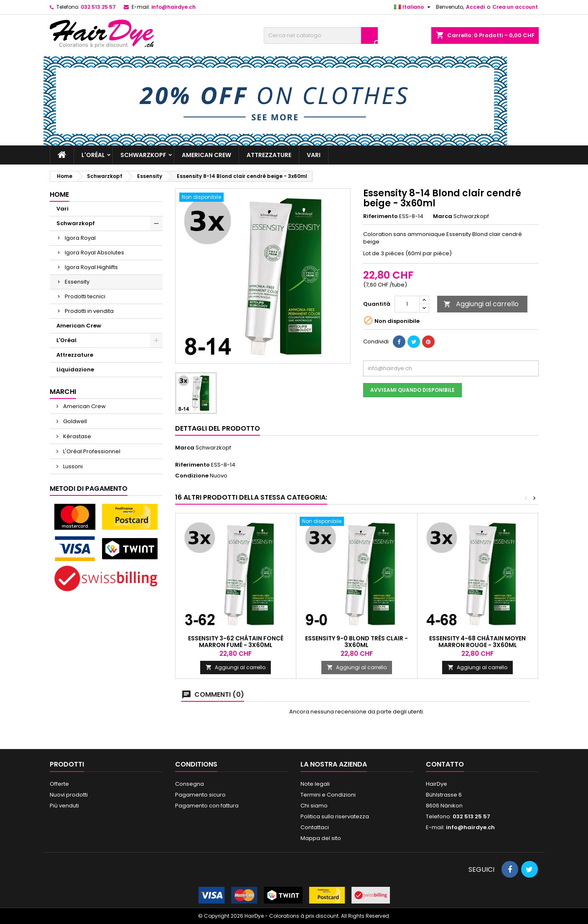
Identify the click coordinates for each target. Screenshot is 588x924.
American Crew (206, 155)
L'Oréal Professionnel (91, 451)
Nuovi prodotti (69, 795)
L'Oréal (93, 155)
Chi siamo (314, 806)
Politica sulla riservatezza (335, 816)
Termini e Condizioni (328, 795)
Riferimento (381, 216)
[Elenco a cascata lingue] (413, 7)
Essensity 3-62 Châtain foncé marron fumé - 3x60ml (236, 642)
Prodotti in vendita (89, 311)
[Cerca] (321, 36)
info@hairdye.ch (173, 7)
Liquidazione (75, 369)
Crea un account (515, 7)
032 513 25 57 (98, 7)
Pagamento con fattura (207, 806)
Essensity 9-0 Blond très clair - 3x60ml (356, 642)
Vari (314, 155)
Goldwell (74, 421)
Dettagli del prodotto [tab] (218, 428)
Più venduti (64, 806)
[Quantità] (407, 304)
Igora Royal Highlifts (91, 267)
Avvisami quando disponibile (412, 390)
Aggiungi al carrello (481, 304)
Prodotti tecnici (85, 296)
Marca (443, 216)
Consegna (190, 784)
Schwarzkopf (143, 155)
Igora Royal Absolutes (94, 253)
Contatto (445, 764)
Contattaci (315, 827)
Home (59, 194)
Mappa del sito (321, 838)
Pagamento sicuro (200, 795)
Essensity (77, 282)
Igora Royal (80, 238)
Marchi (63, 392)
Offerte (59, 784)
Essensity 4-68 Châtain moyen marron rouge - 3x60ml (477, 642)
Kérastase (76, 436)
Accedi (475, 7)
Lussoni (72, 466)
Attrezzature (269, 155)
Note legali (315, 784)
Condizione (192, 476)
